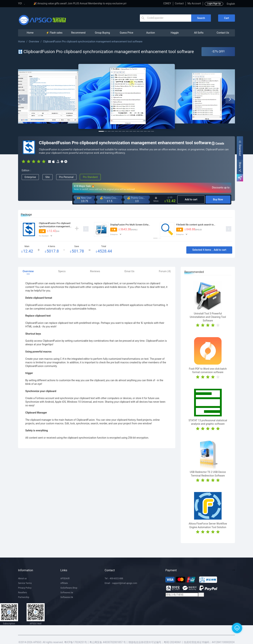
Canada (218, 143)
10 (134, 131)
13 (145, 131)
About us (22, 578)
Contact (179, 3)
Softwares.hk (67, 597)
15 (153, 131)
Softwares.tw (67, 593)
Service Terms (25, 583)
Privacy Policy (25, 588)
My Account (194, 3)
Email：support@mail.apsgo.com (121, 583)
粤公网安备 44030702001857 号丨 (109, 642)
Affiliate (64, 583)
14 (149, 131)
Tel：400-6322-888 (114, 578)
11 (138, 131)
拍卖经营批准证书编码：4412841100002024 (209, 642)
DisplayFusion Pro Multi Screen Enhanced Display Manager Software (146, 225)
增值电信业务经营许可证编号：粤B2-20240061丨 (156, 642)
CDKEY (167, 3)
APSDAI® (65, 578)
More (156, 199)
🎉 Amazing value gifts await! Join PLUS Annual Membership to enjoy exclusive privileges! (98, 3)
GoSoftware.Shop (69, 588)
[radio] (23, 161)
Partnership (24, 597)
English (231, 4)
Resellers (22, 593)
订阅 (201, 595)
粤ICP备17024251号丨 (77, 642)
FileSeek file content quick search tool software (201, 225)
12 (142, 131)
